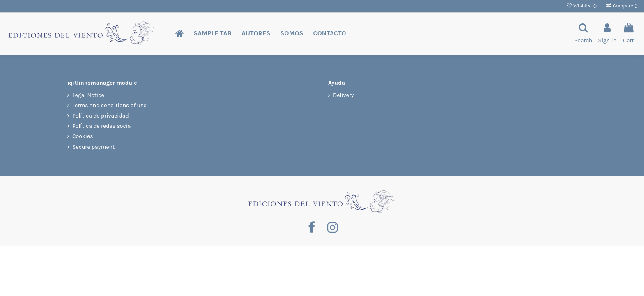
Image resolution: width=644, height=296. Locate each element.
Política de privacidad (101, 116)
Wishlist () (582, 6)
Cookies (83, 136)
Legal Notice (88, 95)
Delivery (343, 95)
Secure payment (93, 147)
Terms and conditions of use (109, 105)
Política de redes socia (102, 126)
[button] (213, 34)
